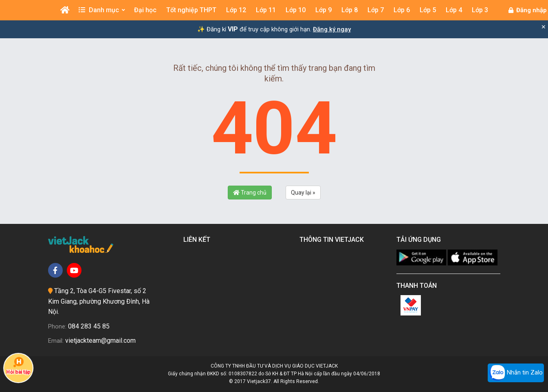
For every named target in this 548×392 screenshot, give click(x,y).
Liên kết (198, 240)
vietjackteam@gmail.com (100, 341)
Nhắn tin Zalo (516, 373)
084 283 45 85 (89, 326)
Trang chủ (250, 193)
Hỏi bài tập (18, 366)
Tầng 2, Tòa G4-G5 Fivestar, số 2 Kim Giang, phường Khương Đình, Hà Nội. (99, 301)
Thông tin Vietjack (333, 240)
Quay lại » (303, 193)
